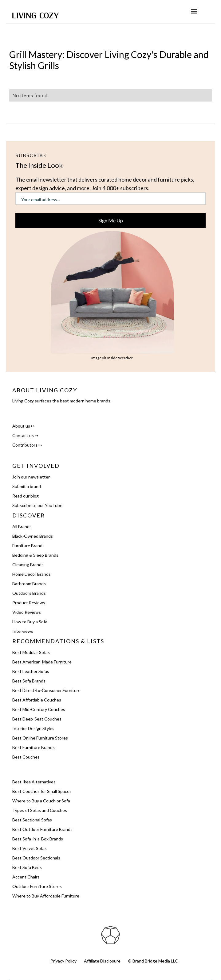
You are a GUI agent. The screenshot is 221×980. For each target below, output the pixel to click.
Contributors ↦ (27, 445)
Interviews (23, 631)
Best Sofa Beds (27, 867)
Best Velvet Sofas (30, 848)
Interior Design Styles (33, 728)
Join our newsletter (31, 477)
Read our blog (26, 496)
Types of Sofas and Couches (40, 810)
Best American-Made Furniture (42, 662)
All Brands (22, 527)
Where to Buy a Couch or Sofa (41, 801)
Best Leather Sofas (31, 671)
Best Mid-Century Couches (39, 709)
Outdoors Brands (29, 593)
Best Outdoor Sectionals (36, 858)
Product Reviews (29, 603)
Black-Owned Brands (33, 536)
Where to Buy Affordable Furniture (46, 896)
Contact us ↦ (25, 435)
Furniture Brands (28, 546)
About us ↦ (24, 426)
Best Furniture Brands (34, 747)
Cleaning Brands (28, 565)
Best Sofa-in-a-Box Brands (38, 839)
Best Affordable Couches (37, 700)
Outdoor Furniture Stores (37, 886)
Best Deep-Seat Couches (37, 719)
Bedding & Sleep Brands (35, 555)
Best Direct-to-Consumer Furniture (46, 690)
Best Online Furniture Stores (40, 738)
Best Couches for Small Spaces (42, 791)
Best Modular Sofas (31, 652)
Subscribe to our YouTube (37, 505)
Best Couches (26, 757)
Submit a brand (27, 486)
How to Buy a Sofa (30, 622)
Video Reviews (27, 612)
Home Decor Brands (32, 574)
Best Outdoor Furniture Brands (42, 829)
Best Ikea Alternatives (34, 782)
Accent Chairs (26, 877)
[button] (194, 12)
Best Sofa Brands (29, 681)
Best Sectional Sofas (32, 820)
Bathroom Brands (29, 584)
